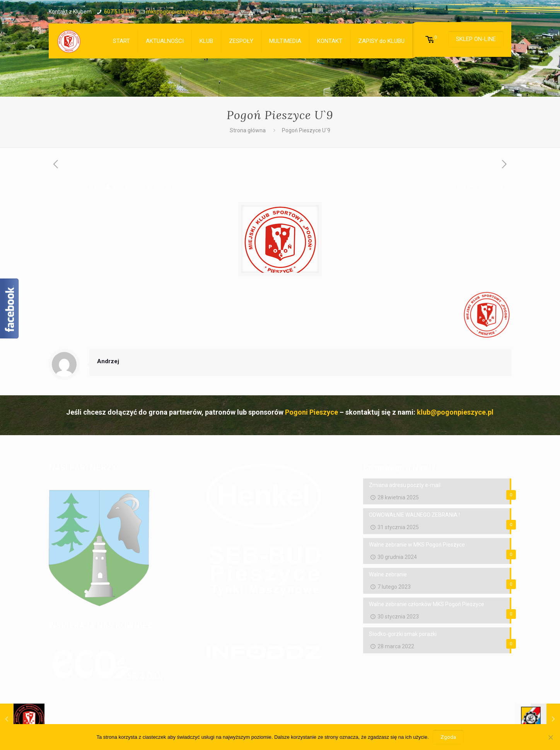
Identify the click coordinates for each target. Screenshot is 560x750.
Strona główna (248, 130)
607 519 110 (119, 12)
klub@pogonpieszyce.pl (455, 412)
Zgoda (448, 737)
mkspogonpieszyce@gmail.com (185, 12)
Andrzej (123, 186)
